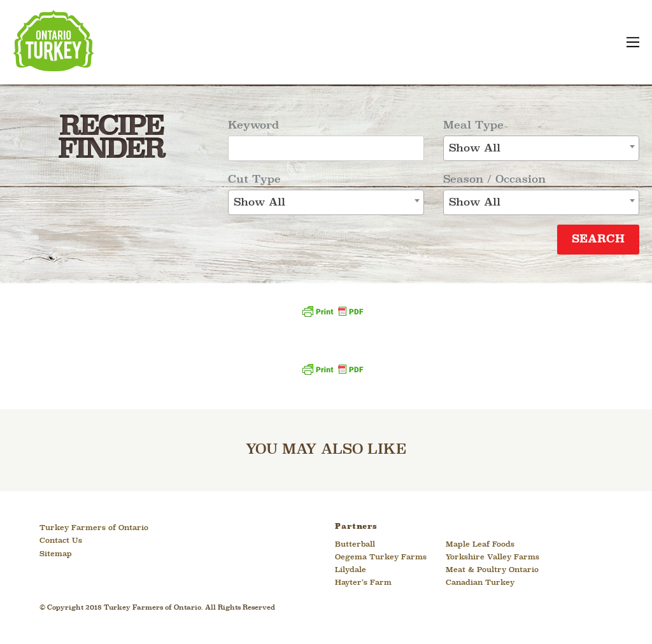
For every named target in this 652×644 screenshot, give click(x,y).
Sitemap (56, 554)
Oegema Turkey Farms (381, 557)
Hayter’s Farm (363, 583)
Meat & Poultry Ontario (492, 570)
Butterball (355, 545)
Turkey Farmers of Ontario (94, 528)
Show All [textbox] (259, 203)
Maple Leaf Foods (480, 545)
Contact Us (61, 541)
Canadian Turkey (480, 583)
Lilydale (351, 570)
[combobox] (326, 202)
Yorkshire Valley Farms (493, 557)
